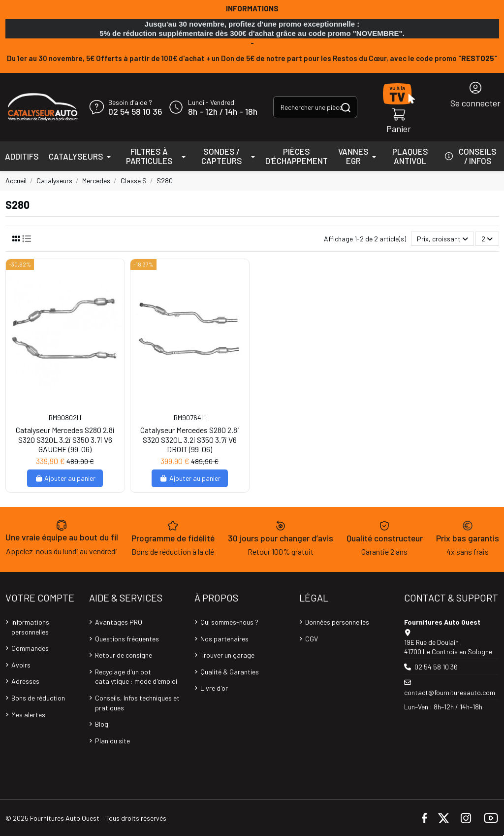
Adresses (25, 681)
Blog (102, 724)
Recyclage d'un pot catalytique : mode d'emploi (136, 677)
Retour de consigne (124, 655)
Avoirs (21, 665)
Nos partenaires (224, 639)
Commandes (30, 648)
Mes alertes (28, 715)
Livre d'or (214, 688)
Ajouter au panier (65, 478)
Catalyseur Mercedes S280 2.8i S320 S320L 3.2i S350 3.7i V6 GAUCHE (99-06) (65, 439)
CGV (312, 639)
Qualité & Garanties (230, 672)
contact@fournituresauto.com (450, 692)
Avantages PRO (119, 622)
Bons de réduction (38, 698)
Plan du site (112, 741)
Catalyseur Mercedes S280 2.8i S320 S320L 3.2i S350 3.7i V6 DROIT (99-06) (190, 439)
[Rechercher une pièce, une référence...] (346, 107)
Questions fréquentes (127, 639)
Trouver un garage (227, 655)
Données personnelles (337, 622)
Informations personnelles (30, 627)
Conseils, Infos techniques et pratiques (137, 703)
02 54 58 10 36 (135, 112)
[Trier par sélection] (442, 239)
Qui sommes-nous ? (229, 622)
